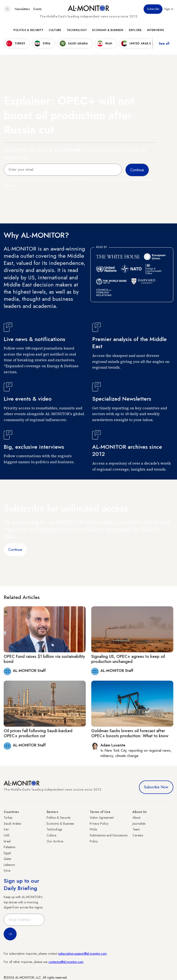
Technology (77, 30)
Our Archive (55, 841)
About (136, 818)
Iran (6, 829)
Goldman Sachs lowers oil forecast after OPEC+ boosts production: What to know (130, 733)
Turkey (8, 818)
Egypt (7, 853)
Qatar (8, 859)
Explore (135, 30)
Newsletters (22, 9)
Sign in (169, 9)
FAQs (93, 829)
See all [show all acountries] (164, 43)
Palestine (9, 847)
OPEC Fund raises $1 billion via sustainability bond (44, 659)
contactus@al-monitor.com (66, 962)
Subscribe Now (156, 787)
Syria (7, 870)
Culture (55, 30)
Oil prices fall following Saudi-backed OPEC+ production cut (38, 733)
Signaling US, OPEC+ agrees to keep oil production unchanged (128, 659)
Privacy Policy (99, 824)
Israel (7, 841)
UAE (7, 835)
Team (136, 829)
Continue (15, 550)
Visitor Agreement (102, 818)
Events (37, 9)
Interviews (155, 30)
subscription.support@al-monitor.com (83, 954)
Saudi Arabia (12, 824)
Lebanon (9, 865)
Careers (138, 835)
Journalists (139, 824)
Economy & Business (108, 30)
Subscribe (153, 9)
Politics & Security (28, 30)
